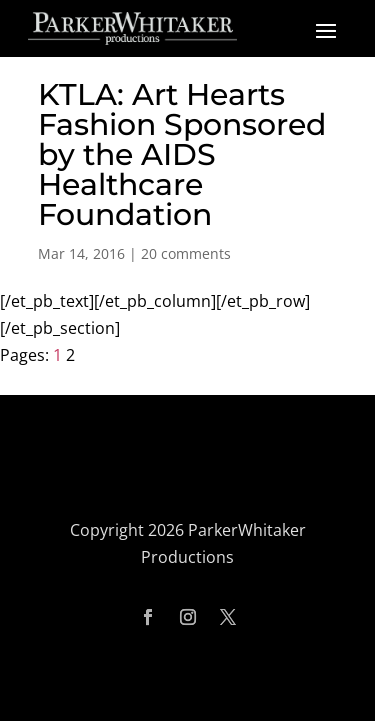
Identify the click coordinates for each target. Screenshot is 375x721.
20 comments (186, 253)
